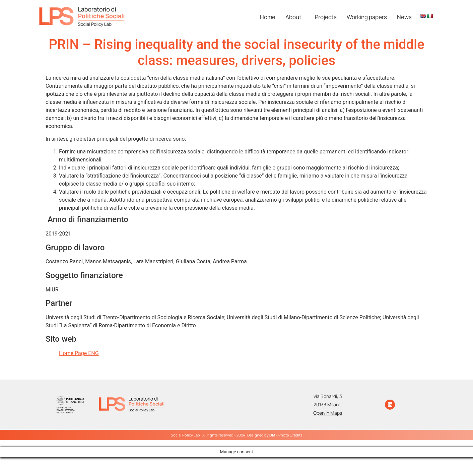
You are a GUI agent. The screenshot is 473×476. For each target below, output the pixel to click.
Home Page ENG (79, 353)
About (293, 17)
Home (268, 17)
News (404, 17)
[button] (295, 17)
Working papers (367, 17)
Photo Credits (290, 435)
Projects (326, 17)
